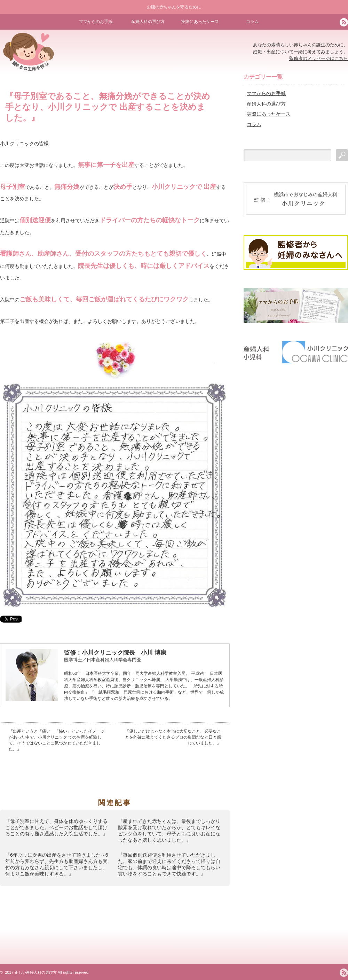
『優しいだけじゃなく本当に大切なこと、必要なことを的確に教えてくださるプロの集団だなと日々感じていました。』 (173, 737)
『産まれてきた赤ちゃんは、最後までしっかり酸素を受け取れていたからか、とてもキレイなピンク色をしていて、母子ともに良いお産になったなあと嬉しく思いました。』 (169, 831)
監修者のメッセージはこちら (319, 58)
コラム (252, 22)
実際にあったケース (200, 22)
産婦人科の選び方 (148, 22)
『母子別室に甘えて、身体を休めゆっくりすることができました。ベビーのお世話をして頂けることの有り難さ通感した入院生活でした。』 (56, 827)
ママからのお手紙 (96, 22)
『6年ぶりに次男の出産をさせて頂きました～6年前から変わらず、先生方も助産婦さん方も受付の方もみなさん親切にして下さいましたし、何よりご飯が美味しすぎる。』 (57, 864)
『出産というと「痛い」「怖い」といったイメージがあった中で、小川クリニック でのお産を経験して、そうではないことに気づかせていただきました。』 (57, 740)
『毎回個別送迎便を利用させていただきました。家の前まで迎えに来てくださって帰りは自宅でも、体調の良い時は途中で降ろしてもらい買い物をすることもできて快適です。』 (169, 864)
